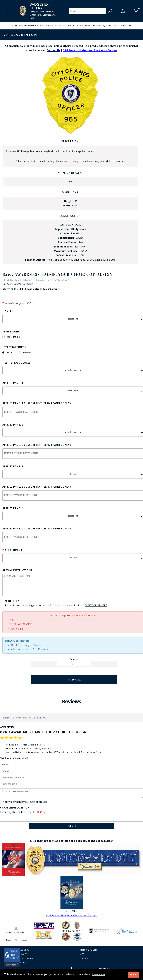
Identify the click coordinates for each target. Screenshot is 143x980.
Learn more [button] (98, 974)
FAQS (82, 954)
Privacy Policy (95, 752)
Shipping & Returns (89, 950)
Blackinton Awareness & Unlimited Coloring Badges (51, 26)
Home (15, 26)
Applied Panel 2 (13, 425)
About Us (24, 950)
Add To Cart (74, 680)
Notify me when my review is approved (25, 802)
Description (70, 141)
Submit (71, 826)
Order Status (26, 958)
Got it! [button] (133, 975)
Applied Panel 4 (13, 508)
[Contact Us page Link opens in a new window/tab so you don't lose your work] (96, 606)
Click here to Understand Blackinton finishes (90, 50)
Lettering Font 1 (14, 347)
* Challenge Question (15, 808)
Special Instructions (17, 570)
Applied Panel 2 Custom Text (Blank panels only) (37, 445)
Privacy (23, 954)
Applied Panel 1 (13, 383)
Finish (9, 311)
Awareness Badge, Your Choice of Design (108, 26)
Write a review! (26, 284)
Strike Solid (11, 332)
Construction (70, 216)
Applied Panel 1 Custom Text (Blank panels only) (37, 403)
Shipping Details (70, 173)
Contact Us (85, 958)
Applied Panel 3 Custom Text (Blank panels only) (37, 487)
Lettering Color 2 (17, 363)
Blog (22, 963)
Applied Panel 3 (13, 466)
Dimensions (70, 192)
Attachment (13, 550)
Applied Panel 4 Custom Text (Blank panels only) (37, 529)
